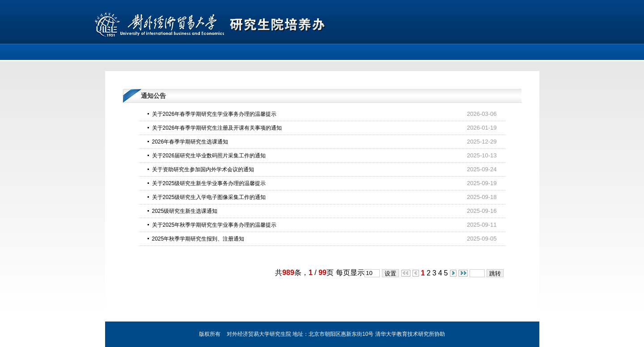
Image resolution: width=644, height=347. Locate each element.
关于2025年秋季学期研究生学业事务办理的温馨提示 (214, 225)
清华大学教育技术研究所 (405, 334)
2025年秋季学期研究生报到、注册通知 (198, 239)
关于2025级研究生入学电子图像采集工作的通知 (209, 197)
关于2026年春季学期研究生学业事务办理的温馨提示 (214, 114)
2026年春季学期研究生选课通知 (190, 142)
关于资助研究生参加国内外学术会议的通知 (203, 169)
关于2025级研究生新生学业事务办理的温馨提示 (209, 183)
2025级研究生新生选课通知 (185, 211)
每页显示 (350, 273)
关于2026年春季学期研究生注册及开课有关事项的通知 (217, 128)
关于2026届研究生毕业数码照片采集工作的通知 (209, 156)
